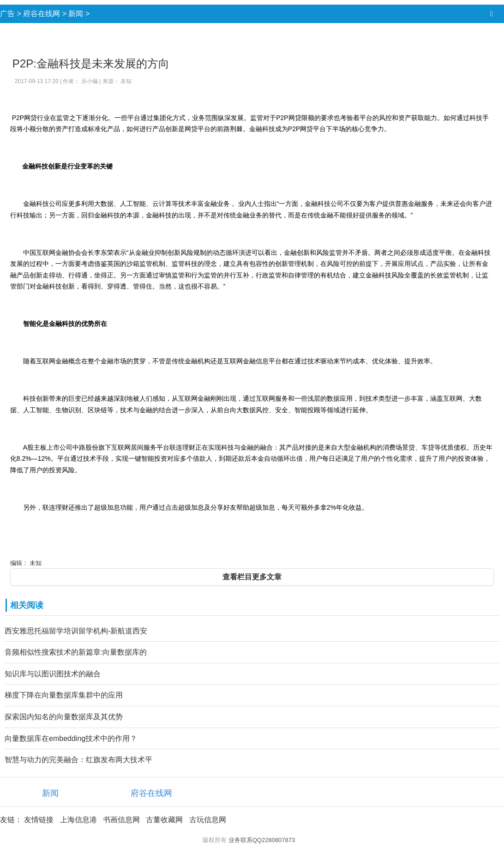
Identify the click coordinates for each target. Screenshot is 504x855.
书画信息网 (121, 820)
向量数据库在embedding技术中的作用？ (71, 738)
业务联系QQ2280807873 (262, 840)
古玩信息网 (208, 820)
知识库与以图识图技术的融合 (53, 674)
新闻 (76, 14)
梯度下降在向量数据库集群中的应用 (64, 695)
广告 (7, 14)
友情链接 (39, 820)
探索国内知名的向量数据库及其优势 (64, 717)
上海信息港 (78, 820)
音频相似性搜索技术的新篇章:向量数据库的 (76, 652)
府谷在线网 (42, 14)
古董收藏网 (164, 820)
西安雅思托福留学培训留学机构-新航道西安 (76, 631)
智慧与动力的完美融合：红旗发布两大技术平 (78, 760)
